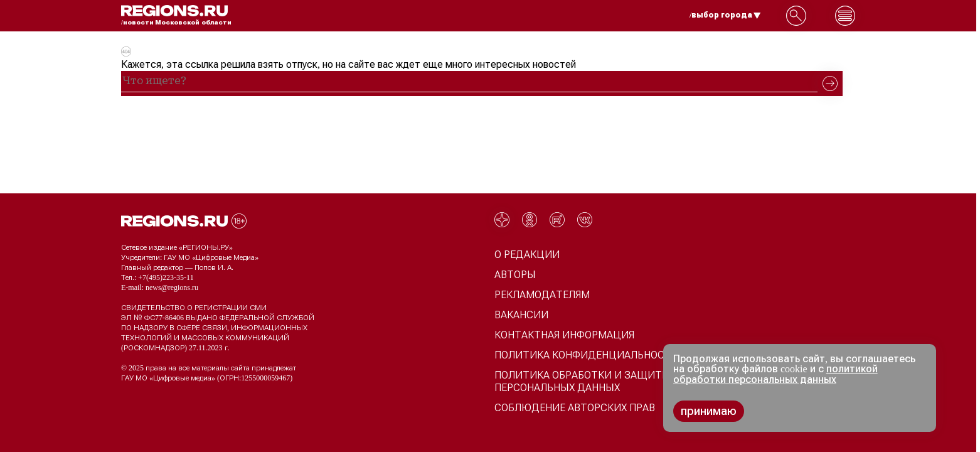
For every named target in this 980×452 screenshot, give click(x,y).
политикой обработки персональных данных (775, 374)
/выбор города (725, 15)
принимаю (709, 411)
